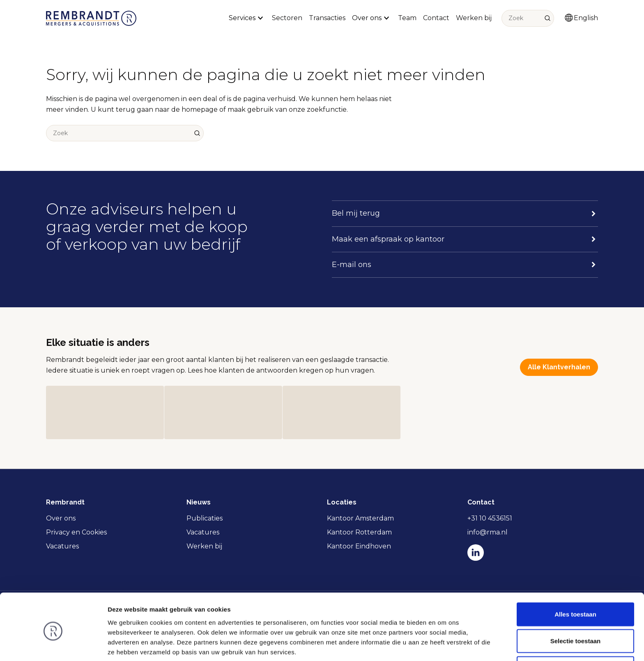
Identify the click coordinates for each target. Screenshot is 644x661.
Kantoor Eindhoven (359, 546)
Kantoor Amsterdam (360, 518)
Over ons (61, 518)
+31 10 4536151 (490, 518)
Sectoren (287, 18)
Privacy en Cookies (76, 532)
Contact (436, 18)
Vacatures (62, 546)
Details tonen (444, 645)
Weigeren (575, 634)
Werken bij (474, 18)
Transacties (327, 18)
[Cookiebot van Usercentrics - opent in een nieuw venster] (53, 645)
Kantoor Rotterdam (359, 532)
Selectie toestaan (576, 607)
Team (407, 18)
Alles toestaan (575, 580)
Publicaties (205, 518)
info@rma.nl (488, 532)
